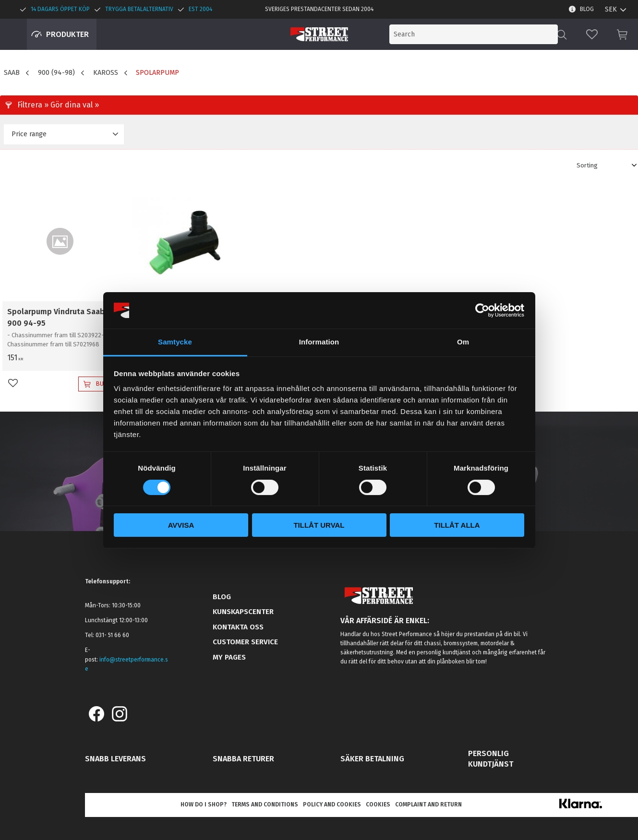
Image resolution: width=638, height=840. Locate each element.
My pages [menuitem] (229, 657)
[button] (592, 34)
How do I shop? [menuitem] (204, 805)
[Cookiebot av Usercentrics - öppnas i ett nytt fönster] (482, 310)
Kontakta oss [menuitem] (238, 627)
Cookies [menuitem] (378, 805)
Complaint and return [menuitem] (428, 805)
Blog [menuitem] (587, 9)
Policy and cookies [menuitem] (332, 805)
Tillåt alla (457, 525)
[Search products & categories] (479, 34)
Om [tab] (463, 342)
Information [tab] (319, 342)
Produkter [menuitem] (67, 34)
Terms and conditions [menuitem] (265, 805)
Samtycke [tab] (175, 342)
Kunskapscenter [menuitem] (243, 612)
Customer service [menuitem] (245, 642)
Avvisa (181, 525)
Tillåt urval (319, 525)
